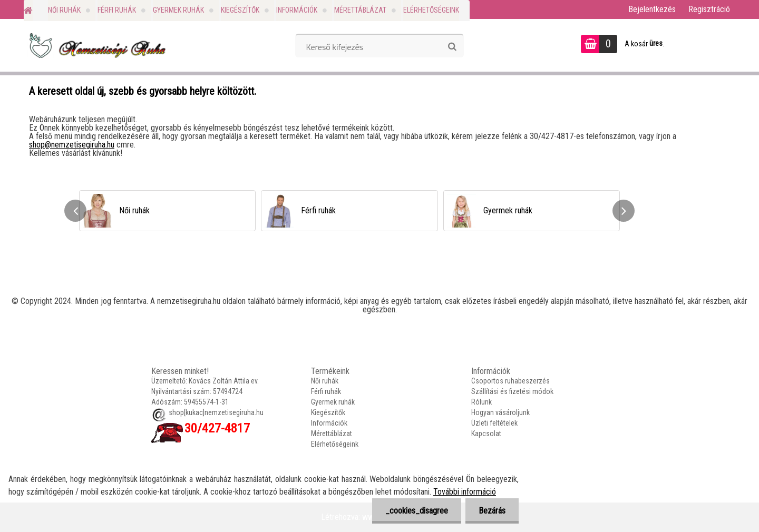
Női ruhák (64, 10)
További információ (465, 492)
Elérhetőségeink (431, 10)
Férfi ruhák (117, 10)
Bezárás (492, 511)
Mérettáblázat (360, 10)
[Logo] (96, 45)
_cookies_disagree (417, 511)
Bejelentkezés (652, 9)
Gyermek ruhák (178, 10)
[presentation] (75, 211)
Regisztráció (709, 9)
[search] (452, 47)
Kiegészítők (240, 10)
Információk (297, 10)
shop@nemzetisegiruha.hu (72, 145)
